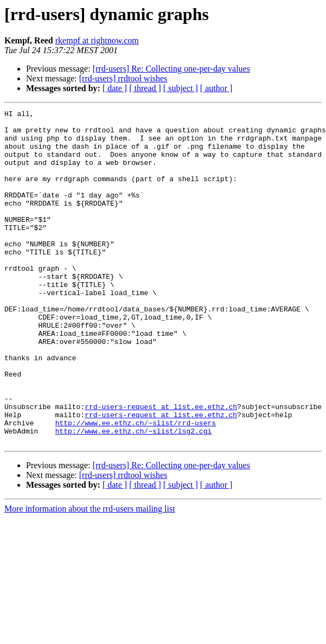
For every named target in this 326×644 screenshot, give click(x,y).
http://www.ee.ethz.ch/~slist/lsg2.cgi (134, 496)
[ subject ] (181, 88)
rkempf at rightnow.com (97, 40)
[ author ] (216, 88)
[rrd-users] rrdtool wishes (123, 78)
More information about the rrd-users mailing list (90, 575)
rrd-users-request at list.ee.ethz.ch (161, 467)
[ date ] (115, 88)
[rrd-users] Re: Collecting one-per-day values (171, 69)
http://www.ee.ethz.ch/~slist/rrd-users (136, 486)
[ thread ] (145, 88)
